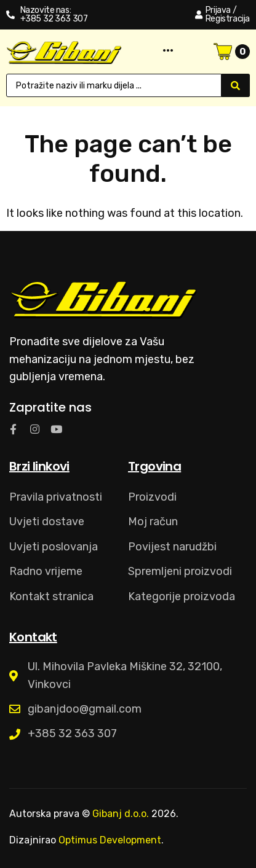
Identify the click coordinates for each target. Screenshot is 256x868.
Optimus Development (110, 840)
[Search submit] (236, 85)
